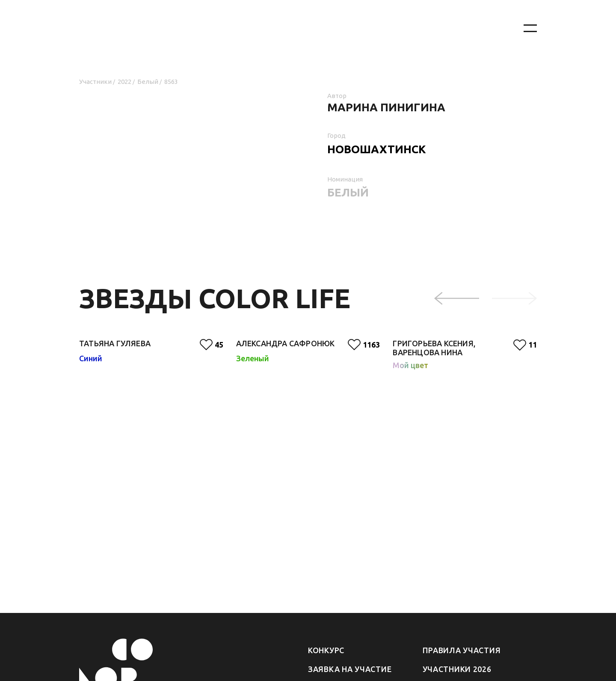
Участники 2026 (457, 669)
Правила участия (462, 650)
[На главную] (291, 28)
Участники (95, 82)
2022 (124, 82)
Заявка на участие (350, 669)
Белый (148, 82)
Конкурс (326, 650)
